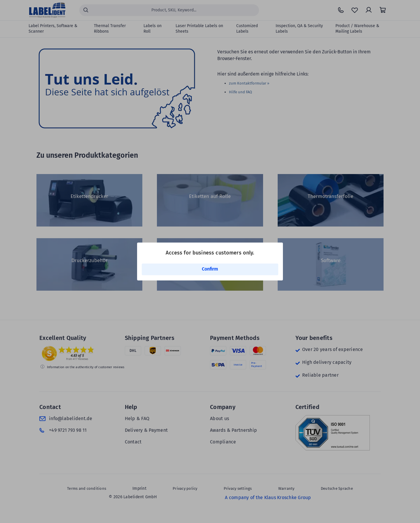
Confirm (210, 269)
